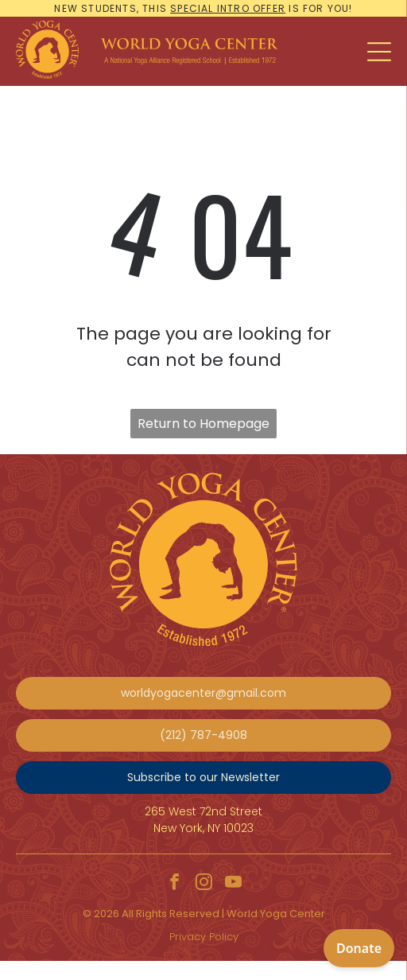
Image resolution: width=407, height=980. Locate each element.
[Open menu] (379, 52)
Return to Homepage (203, 424)
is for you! (320, 8)
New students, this (110, 8)
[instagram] (203, 884)
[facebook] (174, 884)
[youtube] (233, 884)
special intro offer (228, 8)
